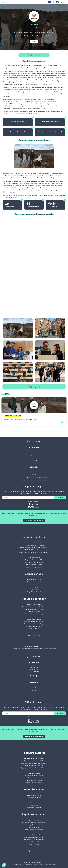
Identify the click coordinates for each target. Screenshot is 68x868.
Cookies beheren (51, 649)
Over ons (34, 472)
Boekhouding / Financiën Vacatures (34, 609)
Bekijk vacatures (34, 55)
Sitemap (43, 649)
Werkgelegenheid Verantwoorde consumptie (34, 548)
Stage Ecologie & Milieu (34, 565)
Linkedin (50, 36)
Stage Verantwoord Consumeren (34, 562)
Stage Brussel (34, 587)
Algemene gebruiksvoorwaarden (21, 649)
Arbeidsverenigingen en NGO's (34, 545)
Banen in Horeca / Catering (34, 614)
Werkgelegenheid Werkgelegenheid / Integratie (34, 552)
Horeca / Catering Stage (34, 626)
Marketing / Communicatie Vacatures (34, 607)
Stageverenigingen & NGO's (34, 560)
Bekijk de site (20, 36)
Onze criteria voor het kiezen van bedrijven (34, 477)
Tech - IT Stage (34, 629)
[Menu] (63, 2)
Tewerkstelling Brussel (34, 580)
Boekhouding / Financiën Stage (34, 624)
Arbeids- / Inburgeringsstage (34, 567)
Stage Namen (34, 590)
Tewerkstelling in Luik (34, 582)
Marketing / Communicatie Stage (34, 622)
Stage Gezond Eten (34, 558)
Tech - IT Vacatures (34, 612)
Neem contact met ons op (34, 521)
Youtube (41, 36)
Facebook (31, 36)
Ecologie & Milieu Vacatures (34, 550)
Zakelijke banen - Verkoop (34, 604)
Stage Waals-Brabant (34, 592)
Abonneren (60, 497)
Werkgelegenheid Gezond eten (34, 543)
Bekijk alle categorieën (34, 635)
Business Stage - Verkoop (34, 619)
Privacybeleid (35, 649)
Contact (34, 475)
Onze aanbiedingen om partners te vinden (34, 480)
